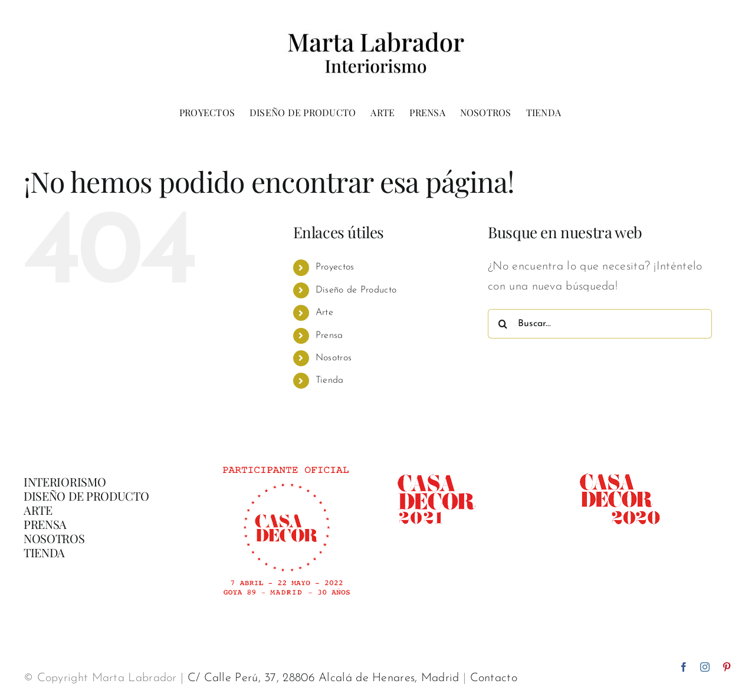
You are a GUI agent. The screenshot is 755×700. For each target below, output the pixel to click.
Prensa (329, 336)
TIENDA (44, 552)
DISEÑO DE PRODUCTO (86, 496)
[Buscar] (503, 324)
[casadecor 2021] (436, 461)
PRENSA (45, 524)
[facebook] (684, 667)
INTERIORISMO (65, 482)
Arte (324, 313)
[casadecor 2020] (620, 461)
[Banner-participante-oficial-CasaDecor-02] (285, 461)
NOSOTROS (54, 538)
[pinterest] (727, 667)
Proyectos (335, 267)
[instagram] (705, 667)
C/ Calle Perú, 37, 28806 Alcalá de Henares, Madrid (324, 678)
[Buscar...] (600, 324)
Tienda (330, 380)
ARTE (38, 510)
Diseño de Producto (356, 290)
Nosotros (334, 358)
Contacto (494, 678)
